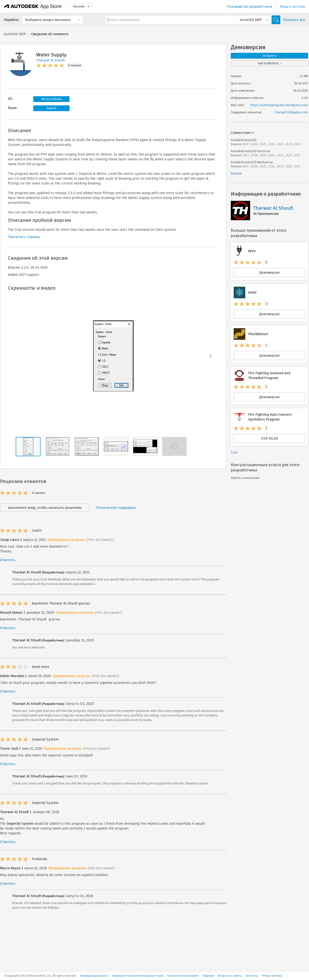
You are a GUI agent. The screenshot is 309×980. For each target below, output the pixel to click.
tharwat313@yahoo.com (291, 112)
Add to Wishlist (270, 63)
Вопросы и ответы (230, 976)
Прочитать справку (24, 237)
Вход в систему (293, 7)
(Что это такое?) (100, 540)
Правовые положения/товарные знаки (138, 976)
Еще (234, 452)
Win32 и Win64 (52, 99)
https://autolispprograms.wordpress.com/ (279, 105)
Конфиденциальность (94, 976)
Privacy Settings (272, 976)
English (51, 108)
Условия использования (183, 976)
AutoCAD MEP (15, 34)
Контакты (252, 976)
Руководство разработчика (250, 7)
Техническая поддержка (116, 508)
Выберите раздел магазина (48, 20)
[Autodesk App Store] (33, 7)
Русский (81, 6)
